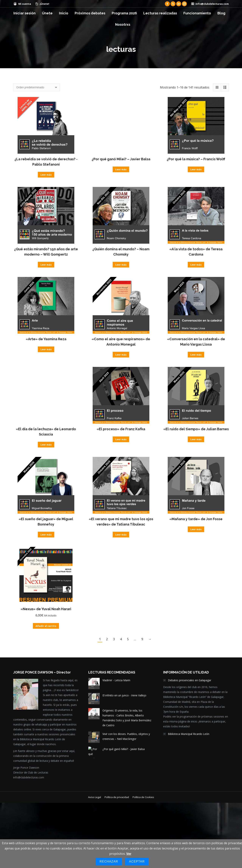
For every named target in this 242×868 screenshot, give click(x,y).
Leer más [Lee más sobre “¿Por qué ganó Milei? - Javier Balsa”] (121, 169)
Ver (129, 854)
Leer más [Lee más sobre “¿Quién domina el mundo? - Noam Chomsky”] (121, 265)
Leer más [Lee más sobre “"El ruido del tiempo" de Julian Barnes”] (196, 439)
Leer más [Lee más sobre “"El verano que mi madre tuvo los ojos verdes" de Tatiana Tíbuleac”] (121, 535)
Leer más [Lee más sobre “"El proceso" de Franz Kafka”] (121, 439)
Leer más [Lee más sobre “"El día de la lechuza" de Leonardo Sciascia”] (46, 445)
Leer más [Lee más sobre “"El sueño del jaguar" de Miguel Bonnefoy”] (46, 535)
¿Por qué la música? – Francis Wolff (196, 159)
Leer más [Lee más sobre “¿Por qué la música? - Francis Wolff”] (196, 169)
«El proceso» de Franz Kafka (121, 429)
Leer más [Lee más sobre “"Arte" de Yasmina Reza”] (46, 349)
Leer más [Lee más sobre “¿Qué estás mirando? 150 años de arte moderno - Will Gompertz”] (46, 265)
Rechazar (109, 861)
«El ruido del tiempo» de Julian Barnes (196, 429)
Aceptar (137, 861)
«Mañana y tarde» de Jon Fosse (196, 519)
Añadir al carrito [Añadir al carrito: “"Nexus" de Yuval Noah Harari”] (46, 626)
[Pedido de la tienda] (37, 87)
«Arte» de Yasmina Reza (46, 339)
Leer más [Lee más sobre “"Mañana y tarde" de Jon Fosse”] (196, 529)
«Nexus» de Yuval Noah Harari (46, 609)
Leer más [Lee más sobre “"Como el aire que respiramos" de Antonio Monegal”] (121, 355)
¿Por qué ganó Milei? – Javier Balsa (121, 159)
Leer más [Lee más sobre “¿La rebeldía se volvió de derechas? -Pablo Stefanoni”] (46, 175)
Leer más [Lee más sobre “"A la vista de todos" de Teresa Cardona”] (196, 265)
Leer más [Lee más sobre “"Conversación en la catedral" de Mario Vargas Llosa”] (196, 355)
